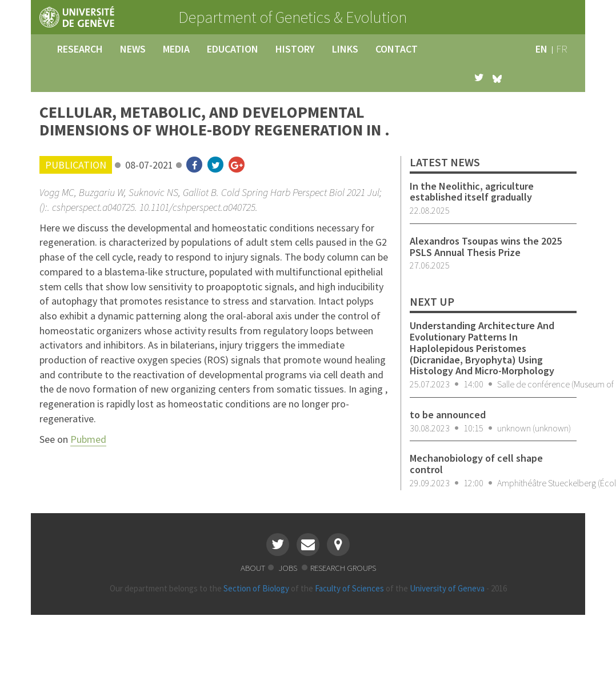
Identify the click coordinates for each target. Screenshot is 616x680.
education (233, 49)
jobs (289, 568)
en (541, 49)
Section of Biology (256, 588)
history (295, 49)
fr (562, 49)
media (176, 49)
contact (397, 49)
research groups (343, 568)
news (133, 49)
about (253, 568)
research (80, 49)
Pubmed (88, 439)
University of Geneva (447, 588)
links (345, 49)
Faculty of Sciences (349, 588)
